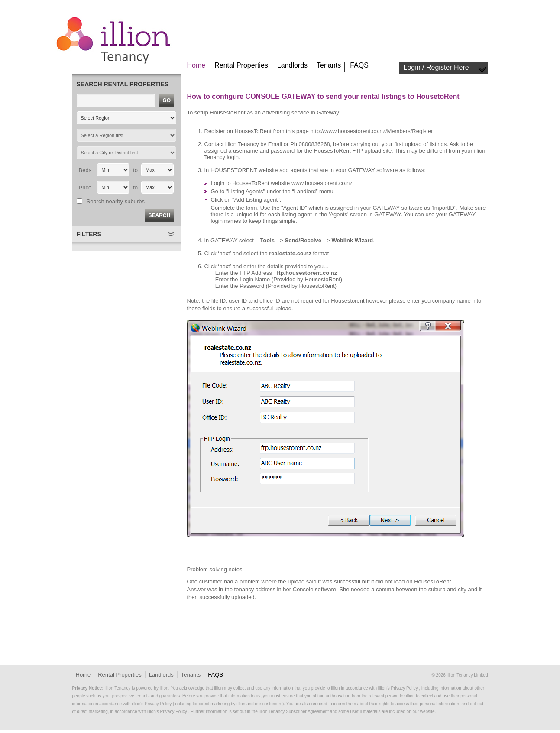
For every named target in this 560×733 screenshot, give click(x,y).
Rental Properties (241, 65)
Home (196, 65)
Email (276, 144)
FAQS (359, 65)
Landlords (292, 65)
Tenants (329, 65)
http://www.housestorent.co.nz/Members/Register (371, 131)
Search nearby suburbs (116, 201)
